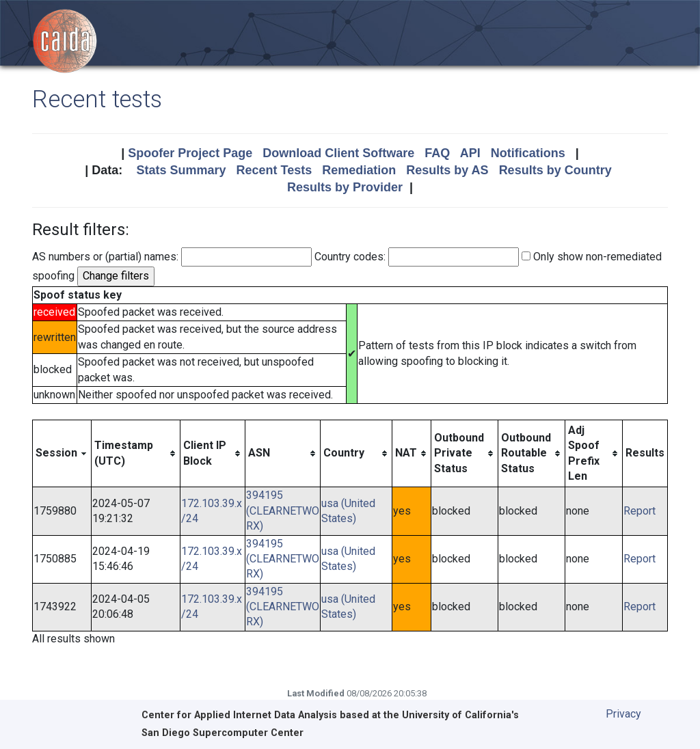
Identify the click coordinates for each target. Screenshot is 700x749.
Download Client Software (338, 153)
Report (640, 511)
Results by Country (555, 170)
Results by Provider (345, 187)
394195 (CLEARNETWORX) (283, 510)
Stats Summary (181, 170)
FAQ (437, 153)
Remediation (359, 170)
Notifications (528, 153)
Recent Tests (274, 170)
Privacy (623, 714)
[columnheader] (62, 453)
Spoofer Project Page (190, 153)
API (470, 153)
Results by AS (447, 170)
